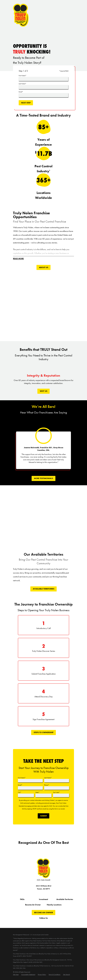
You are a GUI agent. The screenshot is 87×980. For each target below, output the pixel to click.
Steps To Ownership (44, 733)
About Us (44, 268)
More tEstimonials (43, 478)
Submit (44, 816)
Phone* (47, 785)
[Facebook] (30, 922)
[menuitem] (16, 975)
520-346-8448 (43, 880)
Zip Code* (56, 792)
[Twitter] (35, 922)
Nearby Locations (54, 905)
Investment (43, 899)
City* (20, 792)
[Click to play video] (44, 304)
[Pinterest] (52, 922)
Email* (21, 92)
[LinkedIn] (57, 922)
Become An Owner (33, 905)
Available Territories (44, 589)
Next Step (26, 103)
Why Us (44, 391)
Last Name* (22, 84)
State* (37, 792)
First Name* (22, 76)
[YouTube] (41, 922)
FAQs (22, 899)
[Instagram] (46, 922)
